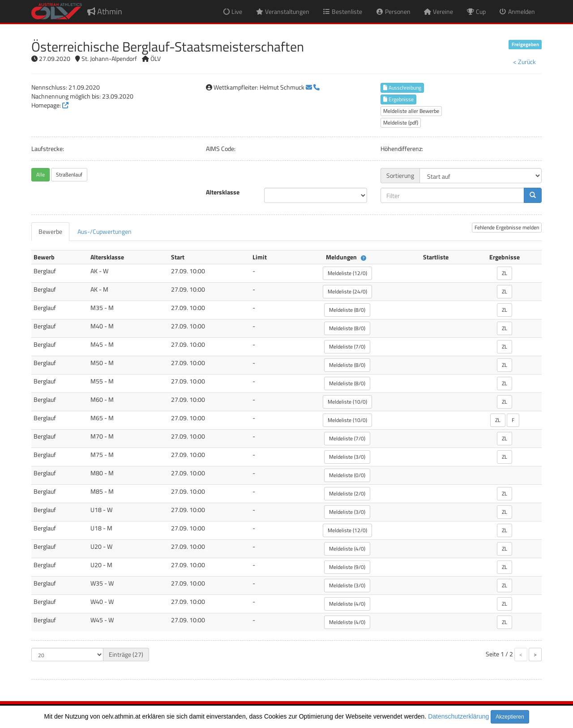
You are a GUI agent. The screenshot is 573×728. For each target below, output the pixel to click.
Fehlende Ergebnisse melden (507, 227)
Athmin (105, 11)
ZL (505, 273)
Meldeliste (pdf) (401, 123)
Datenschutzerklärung (458, 716)
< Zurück (524, 62)
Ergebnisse (398, 99)
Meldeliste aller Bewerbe (411, 111)
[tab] (50, 232)
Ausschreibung (402, 88)
